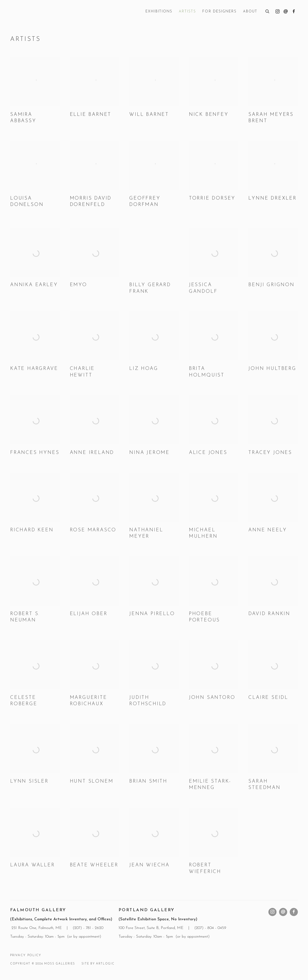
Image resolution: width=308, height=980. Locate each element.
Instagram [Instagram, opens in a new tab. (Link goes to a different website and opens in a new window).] (278, 12)
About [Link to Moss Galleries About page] (250, 12)
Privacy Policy (26, 955)
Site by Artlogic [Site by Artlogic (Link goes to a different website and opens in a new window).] (98, 964)
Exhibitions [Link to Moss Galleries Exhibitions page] (159, 12)
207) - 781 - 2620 (89, 928)
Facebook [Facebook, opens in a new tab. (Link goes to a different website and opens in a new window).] (294, 12)
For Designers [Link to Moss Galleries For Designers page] (220, 12)
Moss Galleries (48, 12)
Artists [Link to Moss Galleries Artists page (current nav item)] (187, 12)
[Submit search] (268, 11)
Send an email (286, 12)
